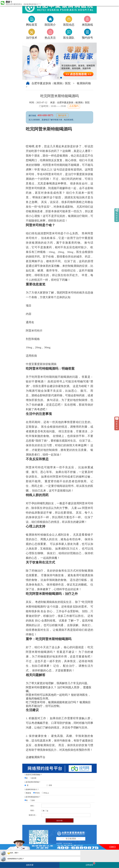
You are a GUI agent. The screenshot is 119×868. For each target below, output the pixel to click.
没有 (50, 785)
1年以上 (46, 793)
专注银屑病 (71, 839)
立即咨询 (90, 864)
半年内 (37, 793)
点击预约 (74, 106)
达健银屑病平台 (36, 757)
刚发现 (28, 793)
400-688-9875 (46, 115)
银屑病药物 (84, 83)
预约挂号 (62, 115)
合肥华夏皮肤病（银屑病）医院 (51, 83)
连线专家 (30, 865)
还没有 (34, 778)
